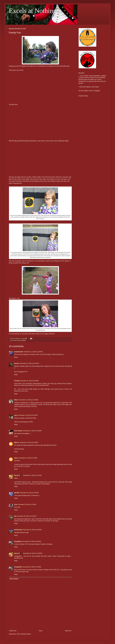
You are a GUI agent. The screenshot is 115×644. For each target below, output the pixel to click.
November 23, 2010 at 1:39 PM (32, 431)
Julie (16, 504)
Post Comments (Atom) (24, 634)
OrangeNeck (18, 541)
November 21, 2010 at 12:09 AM (33, 352)
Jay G (16, 415)
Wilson (16, 400)
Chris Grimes (18, 431)
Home (41, 631)
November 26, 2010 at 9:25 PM (32, 530)
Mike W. (17, 443)
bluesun (17, 363)
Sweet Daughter (22, 340)
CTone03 (17, 381)
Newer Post (13, 631)
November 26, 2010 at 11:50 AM (27, 516)
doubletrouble (19, 352)
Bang (15, 340)
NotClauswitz (18, 530)
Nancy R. (17, 475)
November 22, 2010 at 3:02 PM (29, 381)
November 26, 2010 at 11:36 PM (33, 553)
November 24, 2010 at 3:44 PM (28, 458)
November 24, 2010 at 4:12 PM (32, 475)
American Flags (83, 96)
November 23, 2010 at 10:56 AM (29, 400)
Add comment (14, 579)
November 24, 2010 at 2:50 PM (29, 443)
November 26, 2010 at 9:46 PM (32, 541)
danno (16, 458)
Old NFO (17, 493)
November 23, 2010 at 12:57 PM (28, 415)
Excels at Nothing (33, 11)
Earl (15, 516)
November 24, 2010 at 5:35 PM (29, 493)
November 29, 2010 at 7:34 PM (32, 567)
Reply (16, 357)
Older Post (68, 631)
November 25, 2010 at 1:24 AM (27, 504)
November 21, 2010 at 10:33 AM (29, 363)
